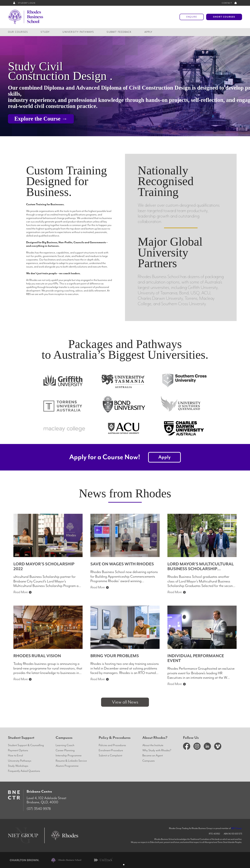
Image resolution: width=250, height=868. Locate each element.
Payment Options (18, 750)
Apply (149, 32)
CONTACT (230, 3)
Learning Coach (65, 745)
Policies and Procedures (112, 745)
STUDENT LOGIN (24, 3)
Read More (23, 592)
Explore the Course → (41, 119)
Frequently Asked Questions (24, 771)
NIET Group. (237, 828)
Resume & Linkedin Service (71, 761)
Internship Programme (69, 755)
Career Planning (65, 750)
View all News (125, 702)
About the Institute (153, 745)
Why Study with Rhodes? (157, 750)
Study (45, 32)
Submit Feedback (119, 32)
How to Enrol (15, 755)
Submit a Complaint (110, 755)
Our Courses (18, 32)
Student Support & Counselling (26, 745)
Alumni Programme (67, 766)
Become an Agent (153, 755)
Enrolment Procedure (111, 750)
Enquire (192, 17)
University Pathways (78, 32)
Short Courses (224, 17)
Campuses (149, 761)
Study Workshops (18, 766)
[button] (124, 865)
